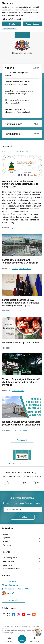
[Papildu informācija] (13, 593)
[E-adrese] (6, 593)
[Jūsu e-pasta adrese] (23, 509)
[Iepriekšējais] (4, 455)
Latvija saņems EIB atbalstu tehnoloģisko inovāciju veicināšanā (20, 261)
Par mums (7, 545)
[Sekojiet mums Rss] (34, 614)
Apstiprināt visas (32, 24)
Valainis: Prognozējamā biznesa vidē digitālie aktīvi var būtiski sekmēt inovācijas (21, 382)
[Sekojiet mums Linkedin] (4, 614)
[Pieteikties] (23, 517)
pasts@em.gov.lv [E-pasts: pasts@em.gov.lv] (11, 585)
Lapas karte (7, 565)
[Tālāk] (40, 455)
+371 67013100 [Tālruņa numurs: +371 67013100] (11, 581)
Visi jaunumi (22, 440)
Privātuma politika (10, 558)
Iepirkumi (7, 538)
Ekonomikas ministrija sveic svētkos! (21, 343)
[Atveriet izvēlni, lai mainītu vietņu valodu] (10, 640)
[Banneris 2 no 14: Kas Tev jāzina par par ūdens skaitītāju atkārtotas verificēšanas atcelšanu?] (22, 455)
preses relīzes (17, 228)
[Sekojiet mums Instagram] (19, 614)
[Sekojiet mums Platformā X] (9, 614)
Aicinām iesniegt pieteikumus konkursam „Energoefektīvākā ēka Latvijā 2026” (20, 184)
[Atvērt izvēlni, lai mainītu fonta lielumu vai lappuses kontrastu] (34, 640)
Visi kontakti (14, 600)
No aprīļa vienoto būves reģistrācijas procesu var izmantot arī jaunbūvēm (21, 423)
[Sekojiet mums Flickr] (29, 614)
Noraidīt (12, 24)
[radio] (8, 483)
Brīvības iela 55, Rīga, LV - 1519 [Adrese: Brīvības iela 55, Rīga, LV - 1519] (17, 589)
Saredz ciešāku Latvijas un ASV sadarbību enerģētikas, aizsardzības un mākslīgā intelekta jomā (21, 303)
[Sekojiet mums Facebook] (14, 614)
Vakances (7, 534)
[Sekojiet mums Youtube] (24, 614)
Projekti (6, 541)
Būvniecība (23, 430)
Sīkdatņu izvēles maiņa (12, 569)
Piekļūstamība (8, 561)
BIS (15, 430)
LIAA (15, 268)
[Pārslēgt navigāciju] (22, 639)
